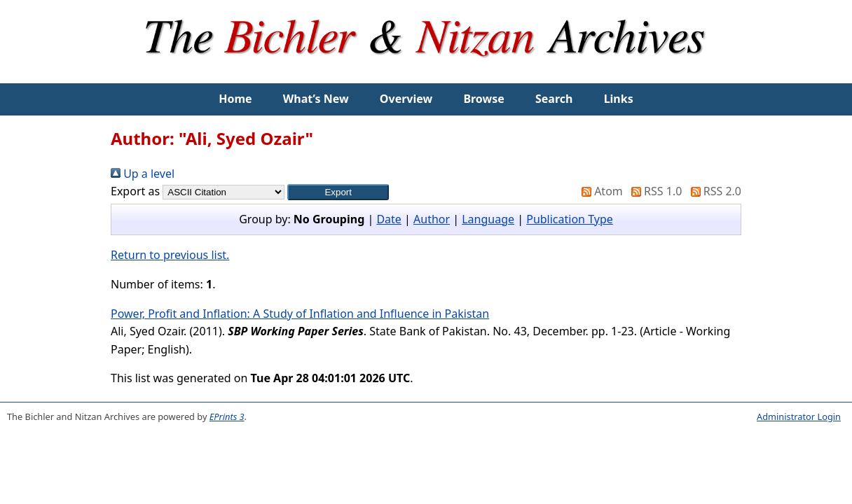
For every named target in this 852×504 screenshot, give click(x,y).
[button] (338, 192)
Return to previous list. (170, 255)
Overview (406, 99)
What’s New (316, 99)
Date (389, 219)
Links (619, 99)
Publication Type (570, 219)
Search (554, 99)
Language (488, 219)
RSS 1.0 (654, 191)
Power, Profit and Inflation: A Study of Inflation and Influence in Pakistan (300, 314)
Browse (483, 99)
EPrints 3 (227, 416)
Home (235, 99)
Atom (599, 191)
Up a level (143, 174)
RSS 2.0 (713, 191)
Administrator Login (799, 416)
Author (432, 219)
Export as (135, 191)
